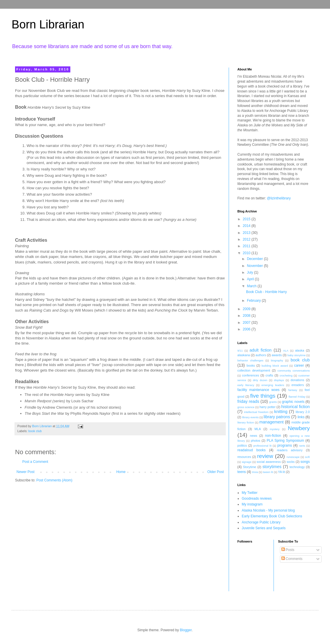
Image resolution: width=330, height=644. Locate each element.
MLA (258, 429)
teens (242, 472)
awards (277, 355)
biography (277, 360)
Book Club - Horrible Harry (266, 292)
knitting (281, 412)
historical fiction (295, 407)
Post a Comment (35, 462)
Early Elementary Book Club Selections (272, 516)
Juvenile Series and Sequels (264, 528)
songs (305, 462)
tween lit (268, 472)
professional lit (262, 446)
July (251, 272)
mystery (275, 429)
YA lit (281, 472)
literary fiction (246, 422)
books (251, 365)
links (301, 417)
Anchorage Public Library (261, 522)
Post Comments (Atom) (54, 480)
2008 (247, 316)
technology (297, 467)
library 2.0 (303, 412)
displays (279, 380)
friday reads (248, 401)
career (299, 365)
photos (255, 441)
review (265, 456)
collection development (254, 370)
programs (285, 445)
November (255, 266)
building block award (275, 366)
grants (273, 402)
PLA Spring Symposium (285, 441)
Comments (292, 559)
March (252, 286)
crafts (269, 375)
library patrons (277, 417)
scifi (307, 457)
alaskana (244, 355)
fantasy (293, 390)
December (255, 259)
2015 (247, 219)
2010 (247, 253)
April (251, 279)
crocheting (286, 375)
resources (244, 457)
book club (35, 431)
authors (261, 355)
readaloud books (252, 450)
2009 (247, 309)
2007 (247, 323)
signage (247, 462)
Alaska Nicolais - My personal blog (268, 510)
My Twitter (250, 493)
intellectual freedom (256, 412)
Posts (288, 550)
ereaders (298, 385)
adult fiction (261, 350)
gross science (246, 407)
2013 (247, 233)
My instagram (252, 504)
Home (121, 472)
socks (291, 462)
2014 (247, 226)
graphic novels (293, 402)
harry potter (267, 407)
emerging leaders (273, 385)
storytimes (272, 467)
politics (242, 445)
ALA (286, 351)
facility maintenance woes (258, 390)
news (253, 436)
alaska (299, 350)
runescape (293, 457)
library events (250, 417)
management (272, 422)
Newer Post (25, 472)
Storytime (250, 467)
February (254, 301)
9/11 (240, 351)
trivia (255, 472)
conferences (251, 375)
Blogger (186, 630)
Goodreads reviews (257, 499)
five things (263, 396)
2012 (247, 239)
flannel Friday (297, 397)
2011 (247, 246)
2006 (247, 329)
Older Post (216, 472)
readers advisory (290, 450)
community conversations (294, 371)
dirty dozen (260, 380)
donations (297, 380)
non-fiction (273, 436)
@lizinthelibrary (279, 198)
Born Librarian (48, 24)
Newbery (299, 428)
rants (302, 446)
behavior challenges (250, 360)
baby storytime (297, 355)
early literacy (246, 385)
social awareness (269, 462)
